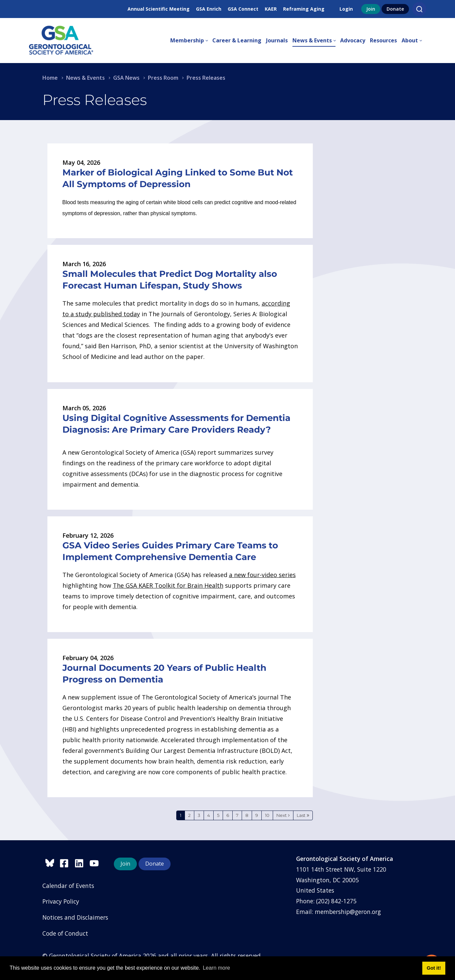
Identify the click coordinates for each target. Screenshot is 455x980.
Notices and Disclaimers (75, 917)
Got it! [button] (434, 968)
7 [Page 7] (237, 815)
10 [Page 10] (267, 815)
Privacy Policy (61, 901)
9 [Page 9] (257, 815)
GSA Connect (243, 9)
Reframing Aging (304, 9)
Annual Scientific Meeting (159, 9)
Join (371, 9)
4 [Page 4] (209, 815)
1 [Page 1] (181, 815)
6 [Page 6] (228, 815)
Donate (395, 9)
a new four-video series (262, 575)
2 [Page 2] (189, 815)
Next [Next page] (282, 815)
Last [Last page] (301, 815)
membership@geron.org (348, 912)
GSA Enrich (209, 9)
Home (50, 78)
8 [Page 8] (247, 815)
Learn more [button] (216, 968)
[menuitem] (191, 41)
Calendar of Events (68, 886)
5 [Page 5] (218, 815)
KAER (271, 9)
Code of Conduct (65, 933)
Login (346, 9)
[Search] (419, 9)
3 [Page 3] (199, 815)
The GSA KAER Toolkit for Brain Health (168, 585)
